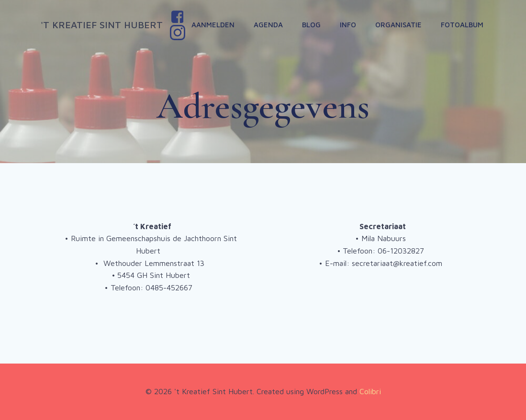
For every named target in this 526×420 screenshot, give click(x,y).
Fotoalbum (462, 25)
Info (348, 25)
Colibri (370, 391)
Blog (311, 25)
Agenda (268, 25)
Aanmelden (213, 25)
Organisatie (398, 25)
